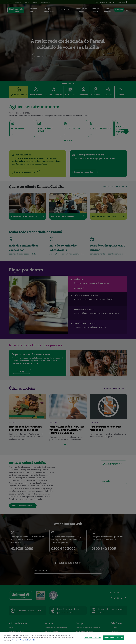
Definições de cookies (92, 640)
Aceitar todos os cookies (113, 640)
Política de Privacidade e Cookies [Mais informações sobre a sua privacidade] (24, 642)
